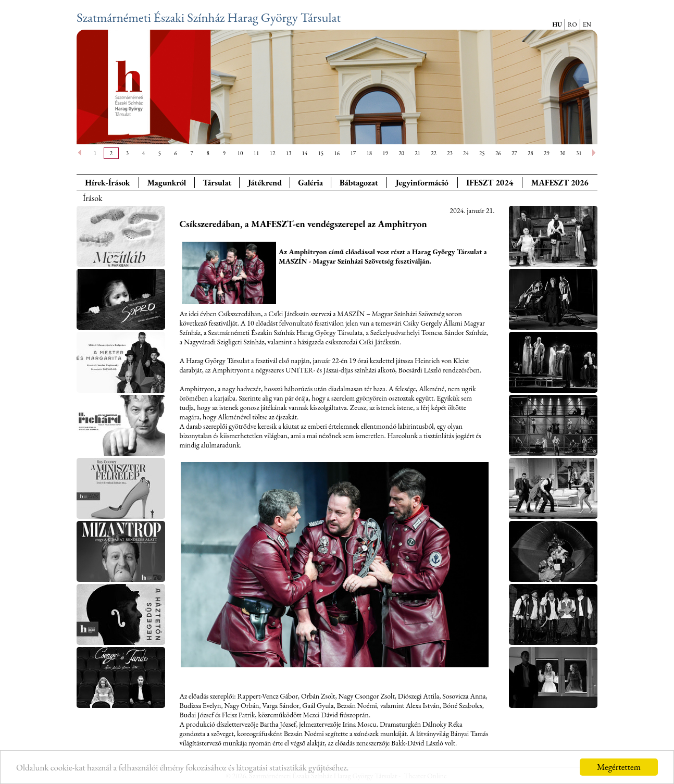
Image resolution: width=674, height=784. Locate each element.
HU (557, 24)
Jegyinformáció (422, 183)
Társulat (217, 183)
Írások (93, 198)
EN (587, 24)
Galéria (310, 183)
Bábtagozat (359, 183)
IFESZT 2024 (490, 183)
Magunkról (167, 183)
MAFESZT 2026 (560, 183)
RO (572, 24)
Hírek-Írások (107, 183)
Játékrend (265, 183)
